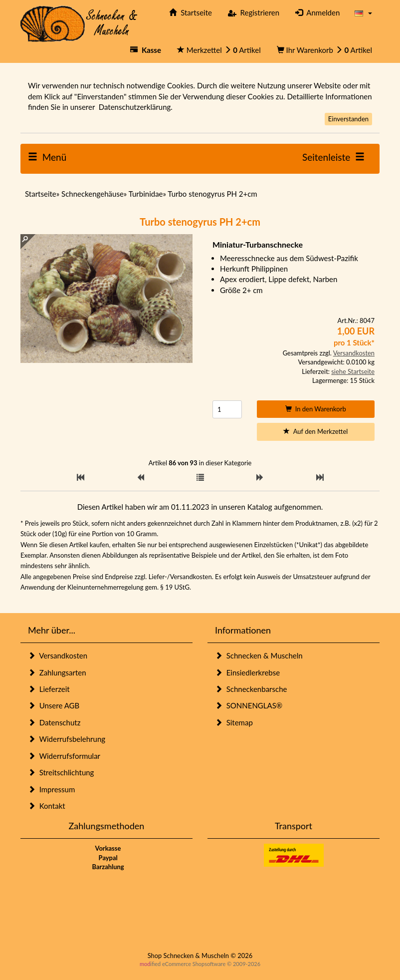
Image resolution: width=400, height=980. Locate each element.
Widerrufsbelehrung (67, 739)
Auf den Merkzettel (315, 431)
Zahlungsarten (57, 672)
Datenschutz (54, 722)
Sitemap (234, 722)
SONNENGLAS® (249, 705)
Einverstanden (348, 119)
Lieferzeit (49, 689)
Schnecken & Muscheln (259, 655)
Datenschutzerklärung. (136, 107)
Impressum (51, 789)
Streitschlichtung (61, 772)
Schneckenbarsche (251, 689)
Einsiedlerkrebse (247, 672)
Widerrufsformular (64, 756)
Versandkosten (354, 353)
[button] (363, 13)
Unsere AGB (54, 705)
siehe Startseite (353, 371)
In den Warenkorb (316, 409)
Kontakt (47, 806)
